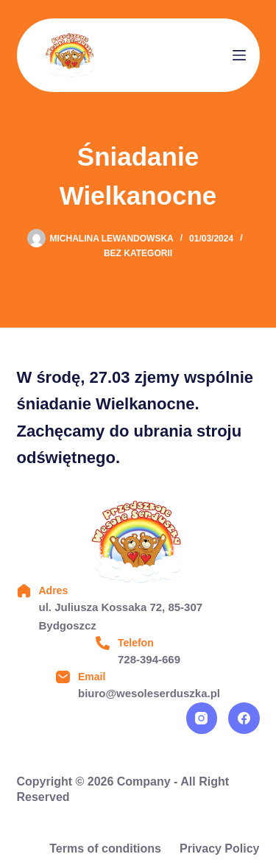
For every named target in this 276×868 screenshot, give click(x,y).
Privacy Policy (220, 848)
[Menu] (239, 55)
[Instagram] (202, 718)
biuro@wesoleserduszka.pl (149, 693)
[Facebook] (244, 718)
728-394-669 (149, 659)
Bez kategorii (138, 253)
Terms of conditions (105, 848)
